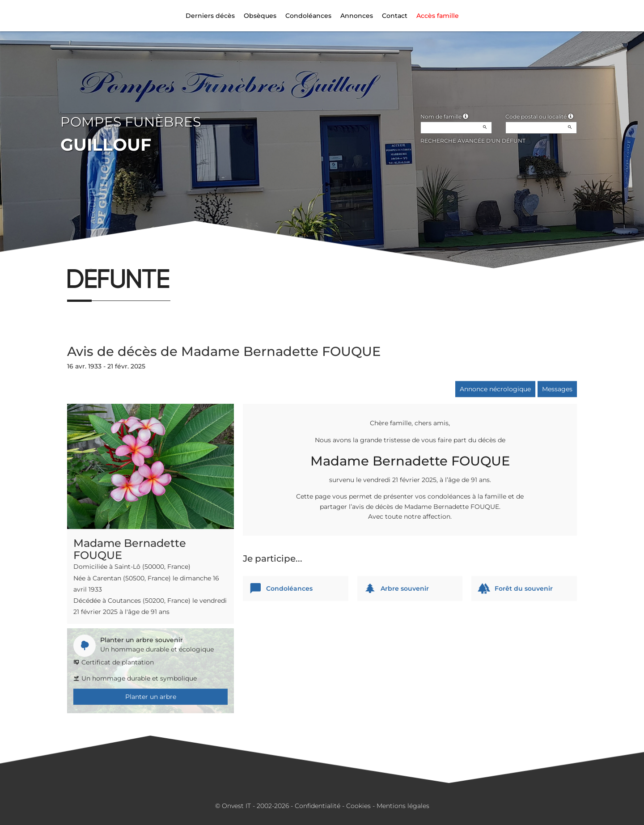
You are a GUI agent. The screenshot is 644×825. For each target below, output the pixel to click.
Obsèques (260, 16)
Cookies (358, 806)
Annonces (357, 16)
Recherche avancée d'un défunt (473, 141)
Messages (557, 389)
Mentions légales (403, 806)
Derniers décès (210, 16)
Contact (395, 16)
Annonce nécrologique (495, 389)
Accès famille (438, 16)
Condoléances (308, 16)
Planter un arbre (151, 697)
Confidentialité (318, 806)
